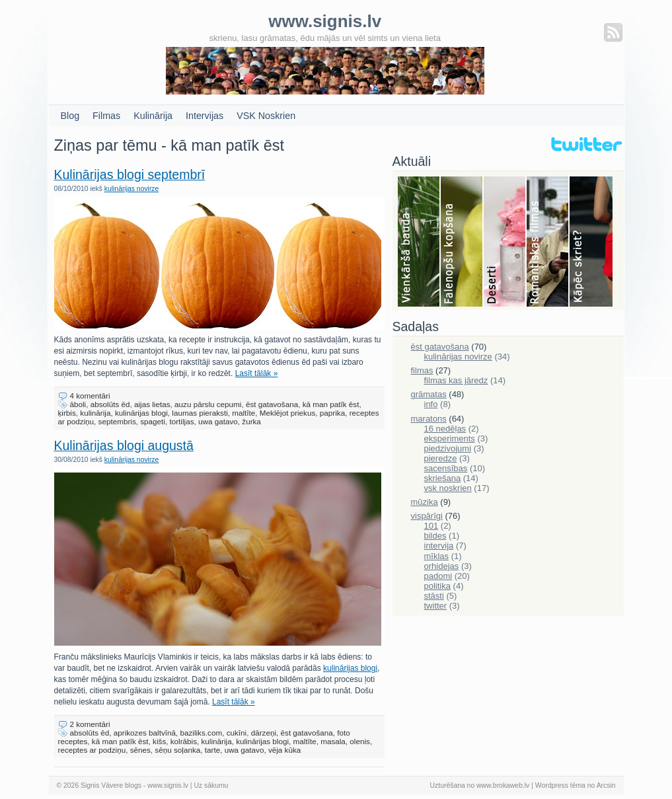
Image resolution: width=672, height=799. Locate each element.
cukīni (237, 733)
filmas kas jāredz (456, 380)
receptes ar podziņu (92, 750)
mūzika (425, 502)
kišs (159, 741)
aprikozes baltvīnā (145, 733)
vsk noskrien (448, 488)
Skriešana (591, 243)
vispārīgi (427, 516)
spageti (153, 421)
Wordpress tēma (560, 785)
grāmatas (429, 394)
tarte (212, 750)
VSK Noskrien (266, 116)
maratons (429, 419)
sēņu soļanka (177, 750)
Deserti (505, 243)
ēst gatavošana (272, 404)
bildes (435, 536)
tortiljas (181, 421)
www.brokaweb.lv (503, 785)
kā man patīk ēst (331, 404)
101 (431, 526)
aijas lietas (152, 404)
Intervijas (205, 116)
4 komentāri (90, 396)
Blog (70, 116)
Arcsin (606, 785)
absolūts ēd (110, 404)
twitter (436, 606)
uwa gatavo (218, 421)
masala (333, 741)
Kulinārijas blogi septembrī (130, 174)
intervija (439, 546)
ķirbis (67, 413)
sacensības (446, 468)
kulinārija (95, 413)
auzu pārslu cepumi (208, 404)
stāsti (434, 596)
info (431, 404)
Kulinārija (153, 116)
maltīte (243, 413)
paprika (332, 413)
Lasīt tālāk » (257, 373)
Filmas (106, 116)
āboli (78, 404)
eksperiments (450, 438)
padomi (438, 576)
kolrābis (184, 741)
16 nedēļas (445, 429)
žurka (251, 421)
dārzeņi (264, 733)
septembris (117, 421)
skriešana (443, 478)
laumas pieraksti (200, 413)
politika (437, 586)
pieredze (441, 458)
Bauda (419, 243)
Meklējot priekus (287, 413)
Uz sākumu (211, 785)
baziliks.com (201, 733)
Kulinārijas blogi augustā (124, 445)
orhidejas (442, 566)
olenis (360, 741)
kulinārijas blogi (141, 413)
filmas (422, 370)
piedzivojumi (448, 448)
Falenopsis (462, 243)
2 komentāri (90, 724)
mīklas (437, 556)
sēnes (140, 750)
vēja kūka (284, 750)
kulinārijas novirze (132, 189)
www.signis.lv (168, 785)
